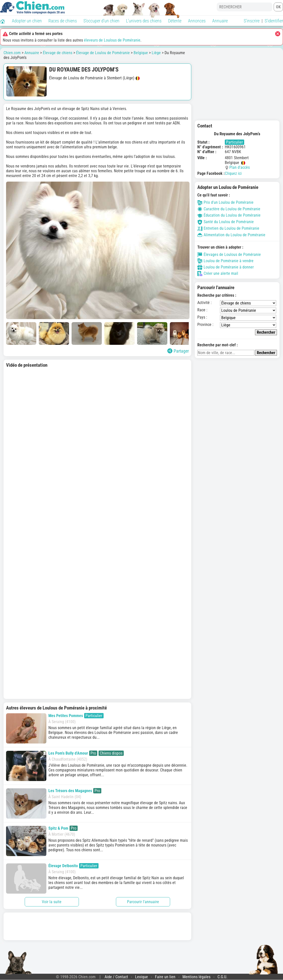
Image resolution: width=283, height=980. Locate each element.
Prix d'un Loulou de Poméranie (225, 202)
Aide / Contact (116, 977)
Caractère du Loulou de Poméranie (229, 209)
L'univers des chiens (144, 21)
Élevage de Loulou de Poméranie (103, 53)
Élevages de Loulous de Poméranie (229, 255)
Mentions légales (196, 977)
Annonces (197, 21)
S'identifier (274, 21)
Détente (175, 21)
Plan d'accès (240, 167)
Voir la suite (52, 902)
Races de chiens (63, 21)
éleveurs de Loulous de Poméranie (112, 40)
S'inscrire (252, 21)
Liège (156, 53)
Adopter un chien (27, 21)
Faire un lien (165, 977)
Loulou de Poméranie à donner (226, 267)
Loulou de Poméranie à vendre (225, 261)
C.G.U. (222, 977)
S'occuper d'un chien (101, 21)
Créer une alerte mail (218, 274)
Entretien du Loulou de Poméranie (228, 228)
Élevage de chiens (58, 53)
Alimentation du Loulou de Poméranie (231, 235)
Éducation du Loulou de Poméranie (229, 215)
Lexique (141, 977)
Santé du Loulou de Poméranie (226, 222)
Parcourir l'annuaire (143, 902)
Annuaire (220, 21)
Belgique (141, 53)
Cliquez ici (233, 173)
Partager (178, 351)
